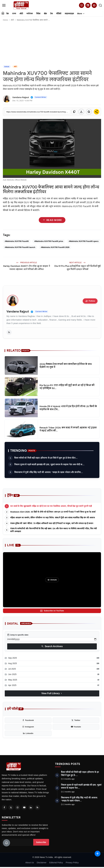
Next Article (77, 263)
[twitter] (76, 720)
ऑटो (21, 14)
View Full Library (52, 693)
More (81, 14)
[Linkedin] (31, 807)
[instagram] (28, 727)
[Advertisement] (52, 44)
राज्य (14, 14)
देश (8, 14)
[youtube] (76, 727)
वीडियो (59, 14)
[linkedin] (28, 733)
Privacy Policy (72, 863)
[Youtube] (24, 807)
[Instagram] (18, 807)
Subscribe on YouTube (52, 611)
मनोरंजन (30, 14)
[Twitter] (11, 807)
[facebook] (28, 720)
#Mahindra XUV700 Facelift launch (20, 247)
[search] (100, 5)
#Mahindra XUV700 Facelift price (49, 241)
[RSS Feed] (37, 807)
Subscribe (41, 842)
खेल (45, 14)
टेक (51, 14)
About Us (30, 863)
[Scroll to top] (98, 854)
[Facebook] (4, 807)
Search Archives (52, 646)
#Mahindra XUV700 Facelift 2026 (55, 247)
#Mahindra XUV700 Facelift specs (84, 241)
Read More (52, 220)
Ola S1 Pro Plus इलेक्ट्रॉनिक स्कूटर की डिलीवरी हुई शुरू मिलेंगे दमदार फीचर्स (77, 268)
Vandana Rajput (18, 312)
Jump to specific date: (18, 635)
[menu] (4, 5)
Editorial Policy (56, 863)
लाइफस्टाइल (69, 14)
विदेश (38, 14)
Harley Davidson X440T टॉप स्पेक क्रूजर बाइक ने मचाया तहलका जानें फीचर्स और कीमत (27, 268)
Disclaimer (42, 863)
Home (5, 20)
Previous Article (27, 263)
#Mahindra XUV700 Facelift (17, 241)
